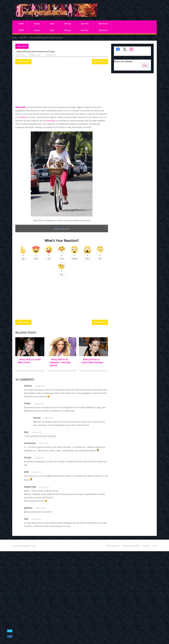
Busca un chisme (123, 61)
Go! (145, 65)
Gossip (37, 24)
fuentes (23, 117)
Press (155, 546)
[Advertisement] (62, 85)
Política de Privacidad (131, 546)
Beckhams (103, 24)
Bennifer (85, 24)
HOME (21, 24)
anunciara (51, 121)
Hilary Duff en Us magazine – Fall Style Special (60, 362)
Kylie (52, 24)
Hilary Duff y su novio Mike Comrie (29, 361)
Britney (68, 24)
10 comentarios (51, 55)
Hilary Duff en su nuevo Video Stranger (92, 361)
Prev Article (24, 62)
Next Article (100, 62)
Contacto (146, 546)
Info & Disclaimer (113, 546)
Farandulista (20, 55)
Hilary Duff (22, 46)
